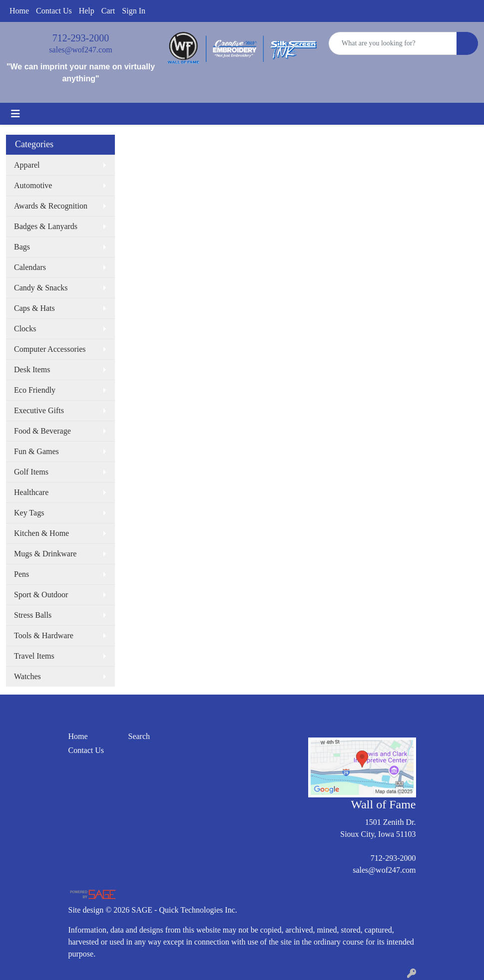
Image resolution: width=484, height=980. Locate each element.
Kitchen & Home (41, 533)
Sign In (134, 11)
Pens (21, 574)
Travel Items (34, 656)
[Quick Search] (393, 43)
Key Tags (29, 513)
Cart (108, 11)
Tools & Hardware (44, 635)
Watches (27, 676)
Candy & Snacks (41, 288)
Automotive (33, 185)
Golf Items (31, 472)
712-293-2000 (81, 38)
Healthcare (31, 492)
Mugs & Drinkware (45, 554)
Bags (22, 247)
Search (139, 736)
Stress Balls (33, 615)
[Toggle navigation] (15, 114)
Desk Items (32, 369)
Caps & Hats (34, 308)
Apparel (27, 165)
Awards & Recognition (51, 206)
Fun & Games (36, 451)
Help (87, 11)
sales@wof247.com (80, 50)
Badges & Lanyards (46, 226)
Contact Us (54, 11)
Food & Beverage (42, 431)
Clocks (25, 329)
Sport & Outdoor (41, 595)
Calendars (30, 267)
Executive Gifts (39, 410)
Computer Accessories (50, 349)
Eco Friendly (35, 390)
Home (19, 11)
